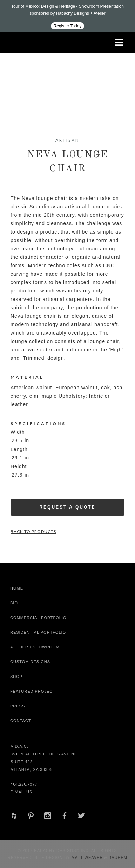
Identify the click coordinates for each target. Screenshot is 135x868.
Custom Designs (30, 662)
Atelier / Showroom (35, 647)
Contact (21, 721)
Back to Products (33, 531)
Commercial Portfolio (38, 618)
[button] (119, 43)
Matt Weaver (88, 857)
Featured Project (33, 691)
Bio (14, 603)
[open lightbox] (25, 114)
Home (17, 588)
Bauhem (117, 857)
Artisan (67, 140)
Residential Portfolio (38, 632)
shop (16, 677)
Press (18, 706)
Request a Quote (67, 507)
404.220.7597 (24, 784)
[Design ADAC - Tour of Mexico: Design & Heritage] (67, 16)
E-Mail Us (21, 792)
